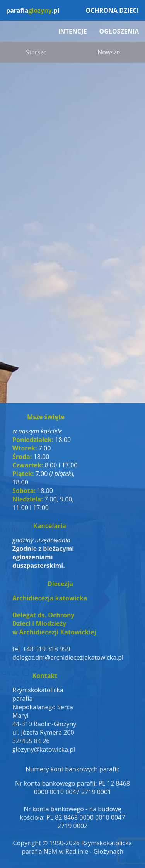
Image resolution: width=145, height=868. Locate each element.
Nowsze (109, 52)
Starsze (36, 52)
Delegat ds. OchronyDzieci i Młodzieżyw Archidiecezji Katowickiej (54, 623)
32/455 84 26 (31, 741)
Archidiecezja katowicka (50, 598)
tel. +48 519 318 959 (41, 649)
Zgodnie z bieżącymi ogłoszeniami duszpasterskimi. (43, 557)
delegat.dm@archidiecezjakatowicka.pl (60, 657)
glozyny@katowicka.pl (44, 749)
